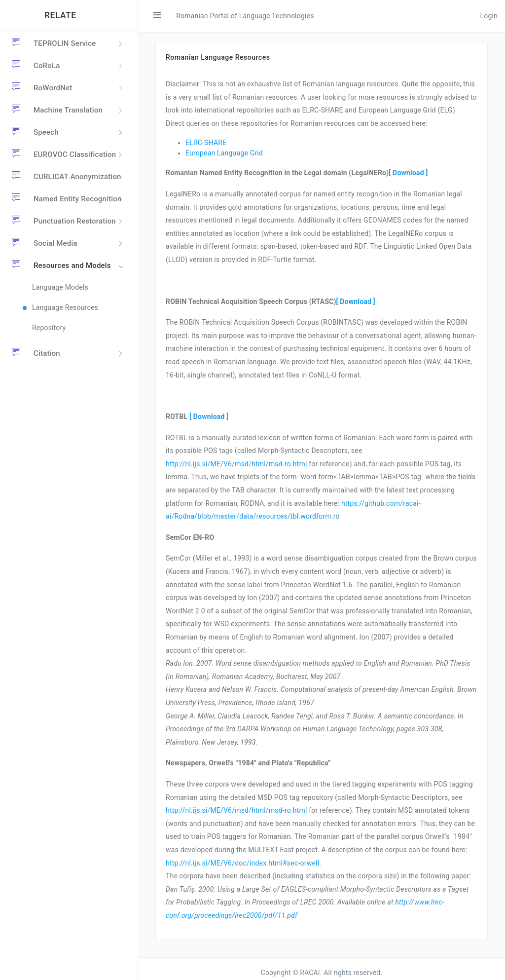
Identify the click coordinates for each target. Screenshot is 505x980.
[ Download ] (408, 173)
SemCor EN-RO (190, 537)
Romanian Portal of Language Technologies (245, 16)
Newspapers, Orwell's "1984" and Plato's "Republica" (248, 763)
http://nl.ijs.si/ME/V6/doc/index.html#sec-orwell (242, 863)
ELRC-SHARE (206, 143)
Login (489, 16)
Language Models (60, 287)
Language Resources (65, 307)
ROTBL (177, 416)
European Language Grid (224, 153)
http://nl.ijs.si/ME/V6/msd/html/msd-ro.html (236, 464)
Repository (49, 328)
